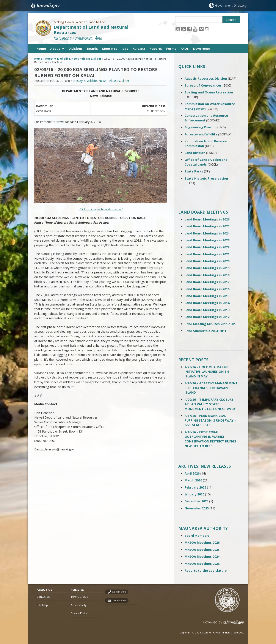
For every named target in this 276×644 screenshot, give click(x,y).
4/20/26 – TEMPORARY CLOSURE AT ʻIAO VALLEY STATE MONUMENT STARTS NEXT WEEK (210, 404)
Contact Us (44, 597)
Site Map (42, 605)
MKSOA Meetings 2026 (202, 542)
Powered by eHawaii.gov (224, 624)
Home (41, 49)
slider (97, 59)
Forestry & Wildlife (57, 59)
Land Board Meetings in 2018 (207, 275)
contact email (119, 601)
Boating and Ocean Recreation (209, 92)
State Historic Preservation (206, 178)
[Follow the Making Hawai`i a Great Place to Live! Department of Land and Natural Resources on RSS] (184, 29)
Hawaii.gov (45, 6)
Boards (92, 49)
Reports (156, 49)
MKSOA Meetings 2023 (202, 564)
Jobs (125, 49)
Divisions (76, 49)
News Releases (82, 59)
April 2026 (192, 473)
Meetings (110, 49)
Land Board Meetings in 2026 (207, 219)
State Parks (194, 171)
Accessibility (78, 605)
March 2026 (193, 480)
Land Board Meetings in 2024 (207, 233)
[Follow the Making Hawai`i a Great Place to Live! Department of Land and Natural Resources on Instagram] (207, 29)
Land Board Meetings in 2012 (207, 317)
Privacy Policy (79, 613)
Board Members (197, 536)
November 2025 (197, 508)
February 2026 (195, 487)
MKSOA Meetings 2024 (202, 556)
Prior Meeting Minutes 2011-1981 (210, 324)
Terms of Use (79, 597)
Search (231, 20)
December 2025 (196, 501)
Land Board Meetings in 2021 (207, 254)
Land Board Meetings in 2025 (207, 226)
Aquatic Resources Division (206, 78)
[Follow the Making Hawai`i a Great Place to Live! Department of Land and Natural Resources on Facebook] (189, 29)
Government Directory (231, 5)
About (55, 49)
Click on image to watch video (101, 209)
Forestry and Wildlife (201, 134)
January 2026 (194, 494)
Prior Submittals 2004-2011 (205, 331)
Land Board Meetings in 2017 (207, 282)
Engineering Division (201, 127)
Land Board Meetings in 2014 (207, 303)
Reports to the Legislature (206, 570)
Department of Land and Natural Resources (91, 30)
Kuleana (139, 49)
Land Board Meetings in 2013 (207, 310)
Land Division (195, 153)
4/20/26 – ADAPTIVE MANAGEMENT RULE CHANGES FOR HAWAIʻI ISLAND (211, 388)
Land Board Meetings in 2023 (207, 240)
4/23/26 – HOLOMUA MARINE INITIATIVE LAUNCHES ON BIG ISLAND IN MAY (207, 372)
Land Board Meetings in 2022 (207, 247)
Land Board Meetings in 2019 (207, 268)
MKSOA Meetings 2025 (202, 550)
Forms (171, 49)
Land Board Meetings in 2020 (207, 261)
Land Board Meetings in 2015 (207, 296)
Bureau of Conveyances (203, 85)
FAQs (185, 49)
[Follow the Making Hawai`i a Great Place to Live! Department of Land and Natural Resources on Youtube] (195, 29)
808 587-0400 (119, 592)
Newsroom (202, 49)
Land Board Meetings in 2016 (207, 289)
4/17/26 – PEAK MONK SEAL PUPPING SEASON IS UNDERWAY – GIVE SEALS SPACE (210, 420)
